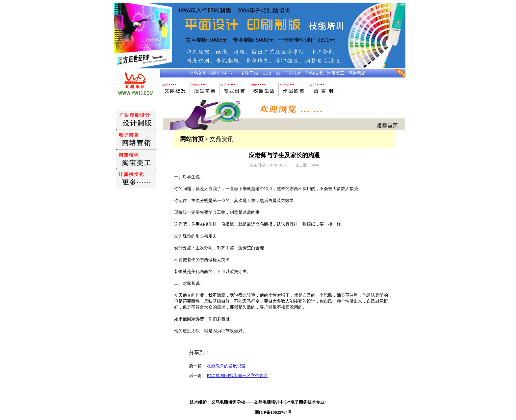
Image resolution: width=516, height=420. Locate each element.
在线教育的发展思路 (226, 366)
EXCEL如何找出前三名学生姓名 (237, 375)
